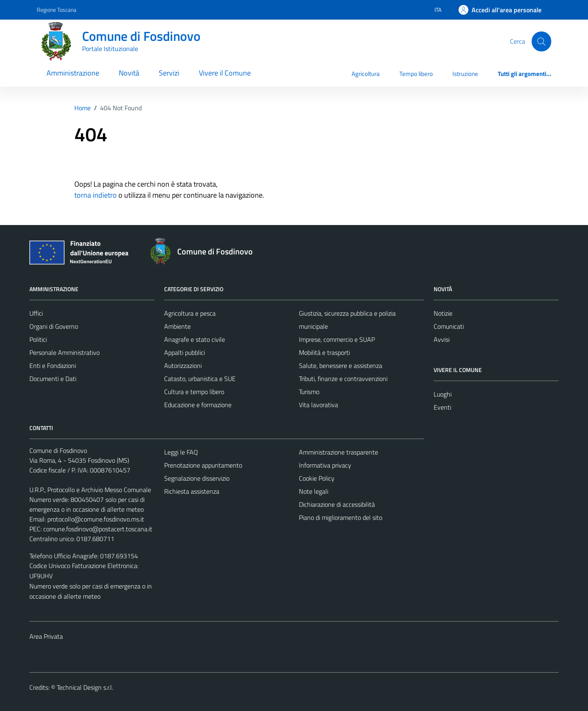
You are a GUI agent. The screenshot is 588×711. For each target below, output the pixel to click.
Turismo (309, 392)
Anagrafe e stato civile (195, 339)
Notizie (443, 313)
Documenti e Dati (53, 379)
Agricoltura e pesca (190, 313)
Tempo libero (416, 74)
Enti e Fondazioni (53, 366)
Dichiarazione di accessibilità (337, 504)
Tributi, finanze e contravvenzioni (343, 379)
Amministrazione (73, 73)
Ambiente (177, 326)
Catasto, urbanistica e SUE (200, 379)
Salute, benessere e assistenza (341, 366)
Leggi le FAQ (181, 452)
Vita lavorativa (318, 405)
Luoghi (443, 394)
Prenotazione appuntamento (203, 465)
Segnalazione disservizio (197, 478)
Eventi (442, 407)
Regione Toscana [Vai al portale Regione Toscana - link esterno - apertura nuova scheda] (57, 10)
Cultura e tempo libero (194, 392)
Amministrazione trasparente (339, 452)
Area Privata (46, 636)
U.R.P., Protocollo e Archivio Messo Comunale (90, 490)
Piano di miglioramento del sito (341, 517)
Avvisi (442, 339)
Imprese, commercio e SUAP (337, 339)
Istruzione (465, 74)
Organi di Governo (54, 326)
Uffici (36, 313)
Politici (38, 339)
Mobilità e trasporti (324, 352)
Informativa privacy (325, 465)
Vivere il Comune (225, 73)
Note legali (314, 491)
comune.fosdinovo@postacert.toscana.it (98, 529)
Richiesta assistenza (192, 491)
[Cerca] (541, 41)
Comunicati (449, 326)
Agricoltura (366, 74)
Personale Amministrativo (65, 352)
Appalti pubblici (185, 352)
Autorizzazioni (183, 366)
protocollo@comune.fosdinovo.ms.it (96, 519)
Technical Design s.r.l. (85, 687)
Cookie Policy (317, 478)
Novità (129, 73)
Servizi (169, 73)
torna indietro (96, 195)
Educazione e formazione (198, 405)
